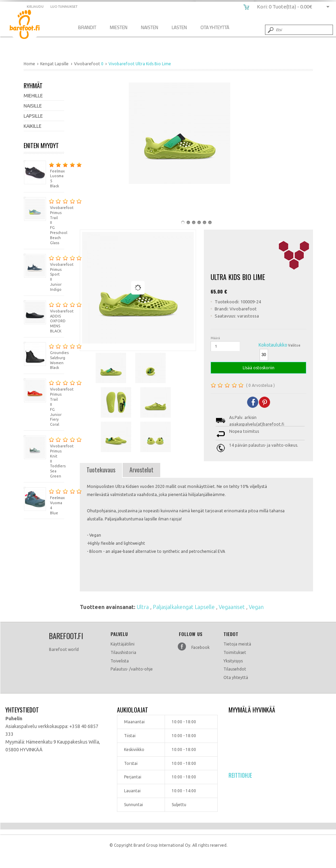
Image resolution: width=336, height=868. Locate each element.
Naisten (150, 27)
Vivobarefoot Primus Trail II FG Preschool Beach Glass (44, 221)
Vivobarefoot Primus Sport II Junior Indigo (44, 273)
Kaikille (33, 126)
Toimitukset (235, 652)
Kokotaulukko (273, 345)
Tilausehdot (235, 669)
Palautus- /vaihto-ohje (132, 669)
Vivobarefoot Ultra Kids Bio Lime (30, 26)
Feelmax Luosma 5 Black (44, 174)
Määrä (215, 338)
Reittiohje (240, 775)
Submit (270, 30)
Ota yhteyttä (236, 677)
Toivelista (120, 661)
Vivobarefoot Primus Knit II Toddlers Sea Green (44, 457)
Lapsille (33, 116)
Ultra (143, 607)
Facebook (200, 647)
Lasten (179, 27)
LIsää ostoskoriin (258, 368)
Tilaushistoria (123, 652)
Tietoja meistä (237, 644)
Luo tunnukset (64, 7)
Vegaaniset (232, 607)
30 (264, 355)
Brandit (87, 27)
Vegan (256, 607)
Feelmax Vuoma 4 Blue (44, 501)
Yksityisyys (233, 661)
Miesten (119, 27)
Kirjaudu (35, 7)
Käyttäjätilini (123, 644)
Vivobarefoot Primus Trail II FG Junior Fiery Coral (44, 402)
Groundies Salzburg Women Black (44, 356)
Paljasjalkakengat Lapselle (184, 607)
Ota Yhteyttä (215, 27)
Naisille (33, 106)
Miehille (33, 96)
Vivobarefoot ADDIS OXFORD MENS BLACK (44, 317)
